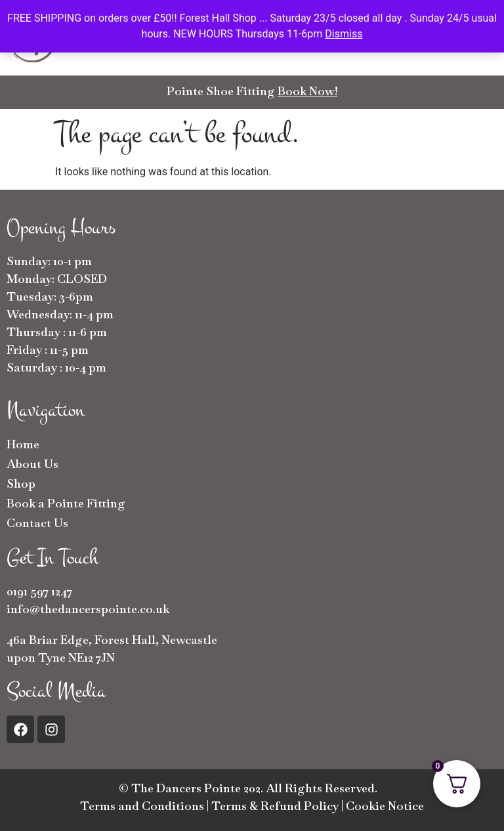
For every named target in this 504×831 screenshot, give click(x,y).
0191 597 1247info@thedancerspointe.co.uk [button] (88, 600)
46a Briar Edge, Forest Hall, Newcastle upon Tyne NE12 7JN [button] (112, 649)
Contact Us (37, 523)
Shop (21, 483)
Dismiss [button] (344, 34)
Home (23, 444)
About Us (32, 464)
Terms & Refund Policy (275, 806)
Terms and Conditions (142, 806)
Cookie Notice (385, 806)
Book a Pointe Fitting (66, 503)
